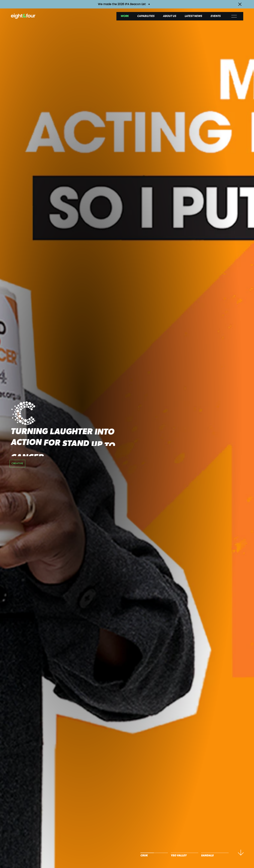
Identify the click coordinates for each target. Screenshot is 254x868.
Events (216, 16)
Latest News (193, 16)
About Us (170, 16)
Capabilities (146, 16)
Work (125, 16)
